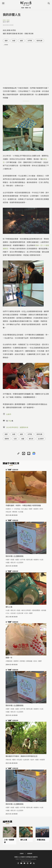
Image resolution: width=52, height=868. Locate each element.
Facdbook (18, 863)
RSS (34, 863)
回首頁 (22, 853)
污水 (8, 613)
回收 (35, 661)
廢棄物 (7, 439)
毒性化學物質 (26, 610)
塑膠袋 (16, 661)
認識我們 (30, 853)
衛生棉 (9, 512)
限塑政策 (9, 661)
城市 (8, 22)
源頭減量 (29, 661)
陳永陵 (9, 760)
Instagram (28, 863)
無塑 (14, 41)
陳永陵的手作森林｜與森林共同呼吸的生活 (21, 756)
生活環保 (41, 439)
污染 (26, 613)
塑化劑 (31, 439)
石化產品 (25, 509)
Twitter (31, 863)
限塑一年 (9, 658)
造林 (32, 760)
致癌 (19, 610)
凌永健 (13, 613)
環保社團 (39, 41)
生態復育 (26, 760)
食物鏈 (44, 610)
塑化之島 (9, 607)
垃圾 (15, 439)
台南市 (9, 414)
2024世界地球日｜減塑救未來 (17, 427)
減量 (23, 439)
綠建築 (43, 760)
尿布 (42, 509)
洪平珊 (30, 41)
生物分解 (20, 613)
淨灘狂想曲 (41, 840)
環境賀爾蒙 (36, 610)
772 (10, 421)
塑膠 (6, 41)
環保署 (22, 661)
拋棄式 (9, 509)
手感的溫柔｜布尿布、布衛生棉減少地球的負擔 (23, 505)
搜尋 (49, 3)
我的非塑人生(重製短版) (15, 556)
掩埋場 (15, 512)
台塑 (8, 610)
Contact (24, 863)
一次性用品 (16, 509)
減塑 (21, 41)
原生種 (19, 760)
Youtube (21, 863)
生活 (4, 22)
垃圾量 (21, 512)
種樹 (14, 760)
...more (6, 45)
